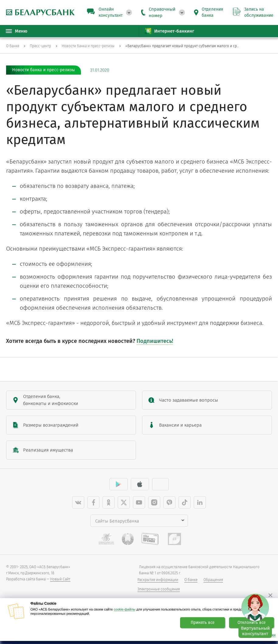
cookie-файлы (125, 609)
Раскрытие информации (158, 580)
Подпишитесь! (155, 341)
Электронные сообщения (159, 589)
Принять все (203, 623)
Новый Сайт (60, 579)
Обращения (213, 580)
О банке (191, 580)
